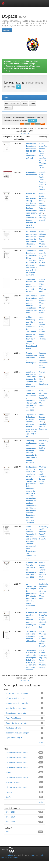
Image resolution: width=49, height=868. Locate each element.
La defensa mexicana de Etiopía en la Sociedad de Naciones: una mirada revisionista (31, 379)
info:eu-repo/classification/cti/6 (17, 777)
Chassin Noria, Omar (42, 327)
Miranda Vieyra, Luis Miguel (16, 708)
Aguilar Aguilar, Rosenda (43, 298)
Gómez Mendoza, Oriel (43, 634)
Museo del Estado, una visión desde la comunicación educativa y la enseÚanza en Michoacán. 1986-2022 (31, 400)
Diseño (8, 797)
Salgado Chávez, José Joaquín (17, 733)
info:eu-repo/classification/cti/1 (17, 787)
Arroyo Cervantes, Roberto (43, 206)
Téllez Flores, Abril (42, 596)
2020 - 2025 (10, 812)
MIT (34, 855)
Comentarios (13, 858)
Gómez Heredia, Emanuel (15, 698)
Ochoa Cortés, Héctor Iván (16, 713)
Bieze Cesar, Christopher (44, 382)
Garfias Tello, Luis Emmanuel (17, 693)
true (7, 832)
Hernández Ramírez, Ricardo (17, 703)
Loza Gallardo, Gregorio (43, 253)
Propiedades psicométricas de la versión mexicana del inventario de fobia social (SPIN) (31, 239)
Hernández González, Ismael (43, 615)
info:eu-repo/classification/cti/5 (17, 767)
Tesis (8, 71)
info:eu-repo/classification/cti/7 (17, 758)
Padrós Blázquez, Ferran (43, 234)
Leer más (7, 30)
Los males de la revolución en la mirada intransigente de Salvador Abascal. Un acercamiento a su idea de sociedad (31, 660)
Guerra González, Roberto (43, 146)
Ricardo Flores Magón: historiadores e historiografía (31, 358)
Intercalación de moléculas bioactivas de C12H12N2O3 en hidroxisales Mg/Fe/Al (31, 151)
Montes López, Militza (42, 282)
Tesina (8, 772)
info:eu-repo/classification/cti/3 (17, 763)
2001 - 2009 (10, 822)
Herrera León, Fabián (42, 374)
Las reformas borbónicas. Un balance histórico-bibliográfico (31, 636)
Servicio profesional (13, 782)
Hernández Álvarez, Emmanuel (43, 427)
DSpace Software (7, 855)
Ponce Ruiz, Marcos (13, 718)
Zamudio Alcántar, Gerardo (42, 218)
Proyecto (9, 792)
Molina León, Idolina (42, 305)
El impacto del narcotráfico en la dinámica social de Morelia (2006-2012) (31, 620)
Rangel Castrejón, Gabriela (43, 536)
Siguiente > (25, 133)
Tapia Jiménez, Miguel (14, 738)
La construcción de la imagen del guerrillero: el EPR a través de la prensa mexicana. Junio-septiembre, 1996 (31, 596)
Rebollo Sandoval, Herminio (16, 723)
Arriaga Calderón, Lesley (43, 448)
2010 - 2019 (10, 817)
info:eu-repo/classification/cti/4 (17, 753)
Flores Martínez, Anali (43, 289)
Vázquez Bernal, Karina (42, 355)
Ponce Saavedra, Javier (43, 320)
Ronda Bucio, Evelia (13, 728)
